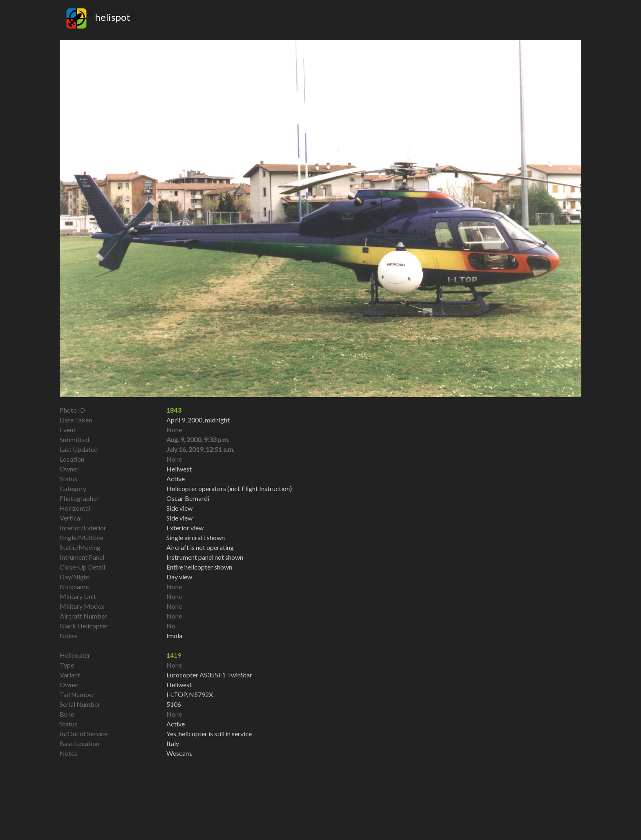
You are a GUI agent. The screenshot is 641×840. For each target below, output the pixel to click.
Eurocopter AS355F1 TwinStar (209, 675)
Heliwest (179, 685)
